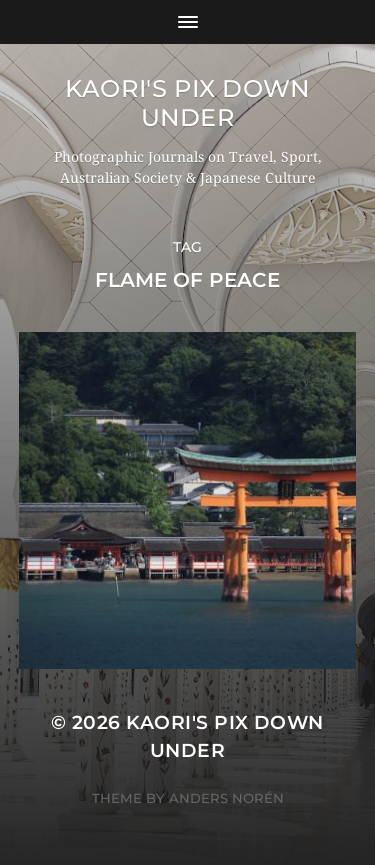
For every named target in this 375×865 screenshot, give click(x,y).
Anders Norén (226, 798)
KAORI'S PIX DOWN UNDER (187, 103)
